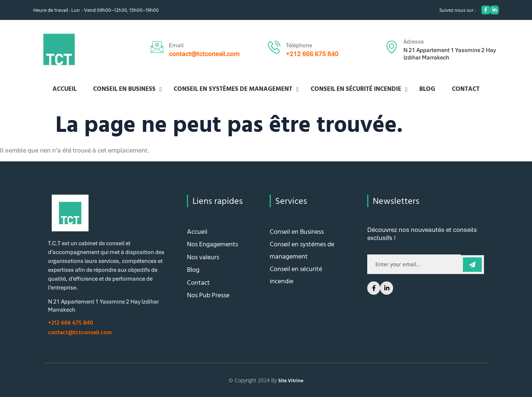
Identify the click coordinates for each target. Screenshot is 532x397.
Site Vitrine (291, 380)
